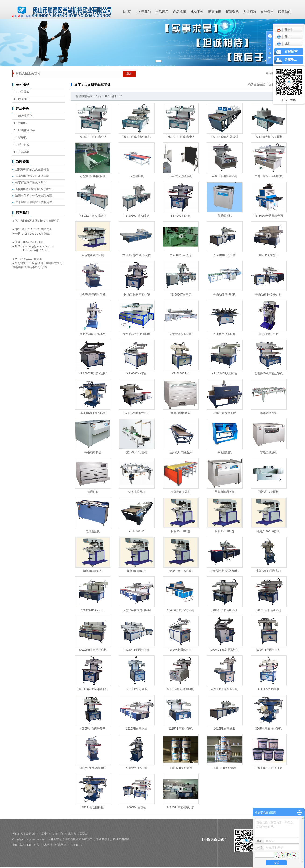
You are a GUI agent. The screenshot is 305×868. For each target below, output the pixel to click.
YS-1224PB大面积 (93, 610)
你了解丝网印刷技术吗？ (31, 183)
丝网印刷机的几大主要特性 (32, 169)
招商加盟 (215, 12)
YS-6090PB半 (181, 374)
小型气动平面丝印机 (93, 295)
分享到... (291, 60)
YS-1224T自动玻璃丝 (93, 216)
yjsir (283, 44)
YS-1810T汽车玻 (224, 255)
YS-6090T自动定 (180, 295)
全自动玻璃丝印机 (225, 295)
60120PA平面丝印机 (268, 610)
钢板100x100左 (93, 571)
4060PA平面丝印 (269, 689)
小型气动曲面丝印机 (269, 571)
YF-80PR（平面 (268, 334)
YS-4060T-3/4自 (180, 216)
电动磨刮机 (93, 531)
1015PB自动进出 (224, 729)
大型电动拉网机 (181, 492)
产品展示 (162, 12)
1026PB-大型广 (268, 255)
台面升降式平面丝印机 (269, 374)
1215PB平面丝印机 (181, 729)
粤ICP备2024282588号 (26, 845)
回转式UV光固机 (268, 492)
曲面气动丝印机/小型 (93, 334)
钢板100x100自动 (180, 571)
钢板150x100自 (224, 531)
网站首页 (18, 834)
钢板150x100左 (180, 531)
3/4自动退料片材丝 (137, 413)
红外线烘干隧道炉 (181, 452)
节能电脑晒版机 (225, 492)
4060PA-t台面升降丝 (93, 729)
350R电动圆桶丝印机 (93, 413)
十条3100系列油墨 (224, 768)
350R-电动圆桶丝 (93, 808)
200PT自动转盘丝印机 (137, 137)
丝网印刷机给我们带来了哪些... (35, 189)
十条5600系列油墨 (181, 768)
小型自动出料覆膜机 (93, 176)
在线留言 (267, 12)
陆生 (284, 37)
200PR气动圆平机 (137, 768)
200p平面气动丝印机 (93, 768)
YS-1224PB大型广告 (224, 374)
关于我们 (144, 12)
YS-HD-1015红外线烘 (224, 137)
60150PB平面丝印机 (224, 610)
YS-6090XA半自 (137, 374)
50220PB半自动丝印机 (93, 650)
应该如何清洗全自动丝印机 (32, 176)
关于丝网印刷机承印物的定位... (35, 202)
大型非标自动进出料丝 (137, 610)
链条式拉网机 (137, 492)
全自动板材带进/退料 (268, 295)
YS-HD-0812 (136, 531)
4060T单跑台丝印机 (224, 176)
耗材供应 (24, 145)
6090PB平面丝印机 (268, 650)
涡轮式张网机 (269, 413)
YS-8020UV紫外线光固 (268, 216)
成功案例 (197, 12)
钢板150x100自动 (268, 531)
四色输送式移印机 (93, 255)
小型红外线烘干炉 (225, 413)
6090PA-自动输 (137, 808)
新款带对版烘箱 (181, 413)
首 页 (127, 12)
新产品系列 (25, 116)
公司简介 (24, 92)
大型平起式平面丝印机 (137, 334)
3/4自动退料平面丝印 (137, 295)
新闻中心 (57, 834)
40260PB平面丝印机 (137, 650)
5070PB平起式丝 (137, 689)
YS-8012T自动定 (180, 255)
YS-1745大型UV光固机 (268, 137)
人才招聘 (250, 12)
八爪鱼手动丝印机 (225, 334)
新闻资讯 (232, 12)
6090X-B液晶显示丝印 (224, 650)
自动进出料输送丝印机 (225, 571)
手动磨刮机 (225, 452)
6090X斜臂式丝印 (181, 650)
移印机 (22, 138)
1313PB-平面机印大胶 (181, 808)
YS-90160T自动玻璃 (137, 216)
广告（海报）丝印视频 (269, 176)
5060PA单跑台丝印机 (181, 689)
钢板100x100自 (136, 571)
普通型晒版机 (269, 452)
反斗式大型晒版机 (181, 176)
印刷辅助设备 (27, 130)
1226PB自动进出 (137, 729)
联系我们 (285, 12)
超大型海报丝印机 (181, 334)
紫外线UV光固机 (137, 452)
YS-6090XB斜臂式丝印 (93, 374)
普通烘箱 (93, 492)
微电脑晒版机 (93, 452)
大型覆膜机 (137, 176)
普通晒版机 (225, 216)
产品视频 (179, 12)
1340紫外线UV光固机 (181, 610)
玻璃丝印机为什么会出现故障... (35, 196)
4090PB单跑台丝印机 (224, 689)
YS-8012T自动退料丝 (93, 137)
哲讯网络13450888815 (68, 845)
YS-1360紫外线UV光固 (137, 255)
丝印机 (22, 123)
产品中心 (44, 834)
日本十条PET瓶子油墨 (268, 768)
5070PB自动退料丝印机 (93, 689)
